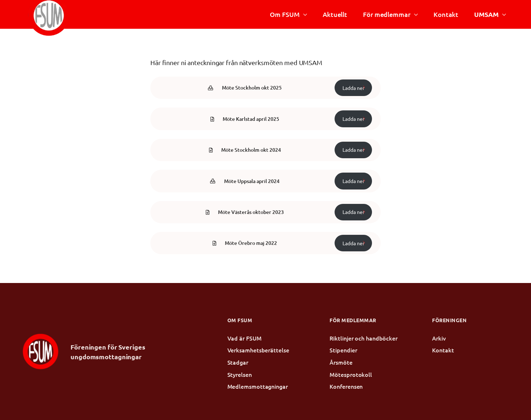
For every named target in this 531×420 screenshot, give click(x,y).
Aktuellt (335, 14)
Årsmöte (341, 362)
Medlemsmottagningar (258, 386)
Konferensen (346, 386)
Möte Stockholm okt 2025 (252, 88)
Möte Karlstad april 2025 (251, 119)
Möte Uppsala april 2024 (252, 181)
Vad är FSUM (244, 338)
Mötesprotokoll (351, 374)
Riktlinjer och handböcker (364, 338)
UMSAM (486, 14)
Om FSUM (285, 14)
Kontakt (446, 14)
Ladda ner (353, 88)
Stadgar (238, 362)
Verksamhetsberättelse (258, 350)
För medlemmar (387, 14)
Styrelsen (240, 374)
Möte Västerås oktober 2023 (251, 212)
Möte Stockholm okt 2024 (251, 150)
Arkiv (439, 338)
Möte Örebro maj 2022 (251, 243)
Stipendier (343, 350)
